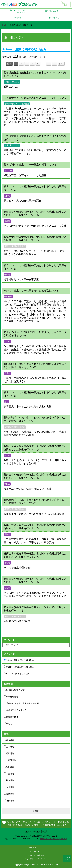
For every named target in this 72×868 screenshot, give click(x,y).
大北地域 (9, 787)
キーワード (9, 640)
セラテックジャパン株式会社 (17, 104)
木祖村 (7, 534)
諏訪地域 (9, 753)
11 (54, 64)
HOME (4, 25)
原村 (6, 402)
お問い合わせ (54, 18)
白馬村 (7, 342)
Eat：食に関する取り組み (17, 673)
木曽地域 (9, 774)
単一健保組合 (11, 697)
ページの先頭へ (67, 858)
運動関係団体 (11, 717)
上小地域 (9, 747)
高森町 (7, 221)
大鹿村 (7, 373)
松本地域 (9, 780)
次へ (61, 64)
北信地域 (9, 801)
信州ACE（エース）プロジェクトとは (18, 11)
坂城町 (7, 563)
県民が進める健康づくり (54, 11)
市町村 (8, 724)
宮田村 (7, 196)
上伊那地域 (10, 760)
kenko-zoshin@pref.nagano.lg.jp (54, 839)
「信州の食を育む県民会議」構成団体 (22, 703)
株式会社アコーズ (12, 145)
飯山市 (7, 484)
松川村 (7, 455)
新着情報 (18, 18)
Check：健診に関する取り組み (19, 667)
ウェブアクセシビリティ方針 (36, 859)
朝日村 (7, 588)
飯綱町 (7, 275)
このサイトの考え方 (36, 855)
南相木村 (8, 171)
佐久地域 (9, 740)
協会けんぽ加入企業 (14, 690)
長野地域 (9, 794)
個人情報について (36, 847)
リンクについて (36, 851)
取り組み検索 (66, 4)
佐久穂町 (8, 297)
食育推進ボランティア (15, 710)
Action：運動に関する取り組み (19, 660)
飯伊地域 (9, 767)
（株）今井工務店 (12, 82)
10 (49, 64)
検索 (36, 811)
